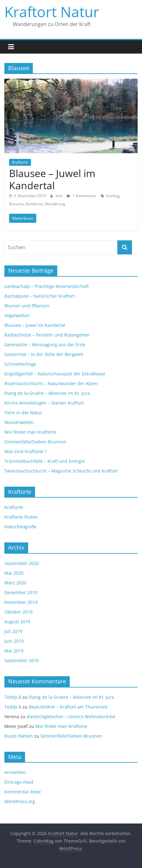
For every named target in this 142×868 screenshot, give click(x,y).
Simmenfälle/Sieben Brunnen (35, 442)
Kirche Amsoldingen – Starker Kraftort (44, 403)
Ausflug (113, 196)
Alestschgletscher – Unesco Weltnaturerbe (71, 716)
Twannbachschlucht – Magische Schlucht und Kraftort (61, 471)
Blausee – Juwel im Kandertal (52, 179)
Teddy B (13, 697)
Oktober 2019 (18, 612)
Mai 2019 (14, 651)
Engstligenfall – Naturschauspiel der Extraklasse (55, 374)
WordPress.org (20, 801)
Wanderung (55, 204)
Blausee (16, 204)
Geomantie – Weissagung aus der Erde (45, 345)
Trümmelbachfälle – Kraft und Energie (45, 461)
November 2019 (21, 602)
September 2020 (22, 563)
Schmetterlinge (20, 364)
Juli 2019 (13, 631)
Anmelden (15, 772)
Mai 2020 (14, 573)
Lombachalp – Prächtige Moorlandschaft (47, 286)
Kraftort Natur (52, 12)
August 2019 (17, 622)
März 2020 (15, 583)
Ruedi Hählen (19, 736)
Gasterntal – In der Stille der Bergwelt (44, 354)
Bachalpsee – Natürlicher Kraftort (40, 296)
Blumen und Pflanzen (27, 306)
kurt (60, 196)
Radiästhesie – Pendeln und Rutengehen (47, 335)
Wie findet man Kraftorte (30, 432)
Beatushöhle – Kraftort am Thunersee (68, 707)
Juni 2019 (14, 641)
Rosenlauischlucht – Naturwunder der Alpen (51, 383)
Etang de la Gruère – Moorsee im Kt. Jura (47, 393)
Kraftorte (20, 162)
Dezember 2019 (21, 592)
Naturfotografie (20, 527)
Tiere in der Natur (23, 413)
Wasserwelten (19, 422)
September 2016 (22, 660)
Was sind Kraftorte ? (25, 451)
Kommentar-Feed (23, 792)
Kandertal (34, 204)
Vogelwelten (17, 315)
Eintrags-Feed (19, 782)
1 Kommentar (81, 196)
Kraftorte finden (21, 517)
